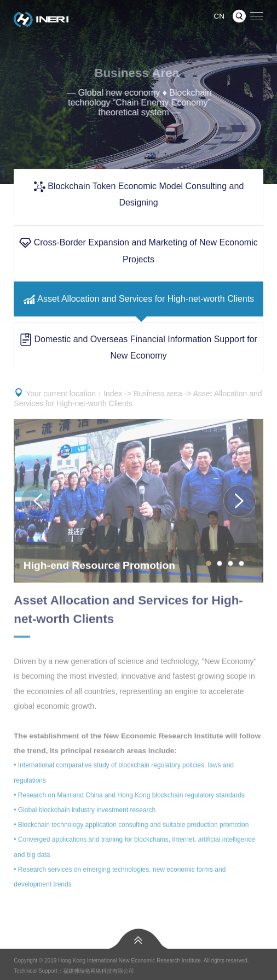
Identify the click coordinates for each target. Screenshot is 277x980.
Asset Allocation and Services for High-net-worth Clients (138, 299)
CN (219, 16)
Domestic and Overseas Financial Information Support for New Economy (138, 347)
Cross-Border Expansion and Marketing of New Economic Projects (138, 250)
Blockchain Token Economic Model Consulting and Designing (139, 193)
